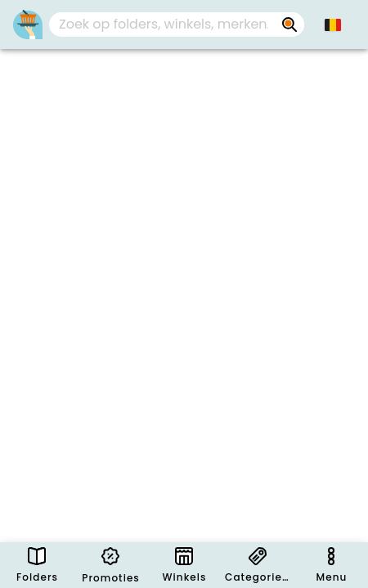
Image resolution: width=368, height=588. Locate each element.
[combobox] (177, 24)
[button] (333, 24)
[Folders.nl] (28, 24)
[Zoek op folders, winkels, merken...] (289, 24)
